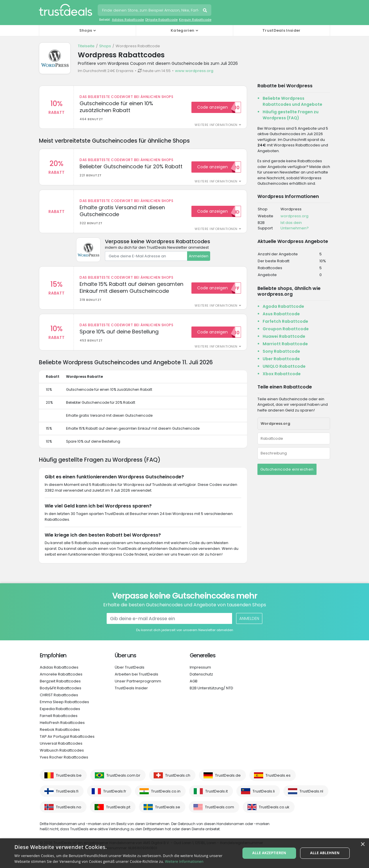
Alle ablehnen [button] (325, 853)
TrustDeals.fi (67, 791)
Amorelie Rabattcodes (61, 674)
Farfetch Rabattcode (285, 321)
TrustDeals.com (220, 807)
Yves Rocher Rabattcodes (64, 757)
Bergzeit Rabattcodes (60, 681)
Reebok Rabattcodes (60, 730)
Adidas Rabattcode (128, 20)
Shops (105, 46)
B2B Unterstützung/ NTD (211, 688)
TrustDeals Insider (281, 30)
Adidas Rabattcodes (59, 667)
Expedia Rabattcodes (60, 709)
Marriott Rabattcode (285, 344)
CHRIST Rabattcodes (59, 695)
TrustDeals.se (168, 807)
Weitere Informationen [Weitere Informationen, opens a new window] (184, 862)
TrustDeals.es (278, 775)
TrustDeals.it (216, 791)
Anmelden (199, 256)
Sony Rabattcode (281, 351)
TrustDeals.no (69, 807)
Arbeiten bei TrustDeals (137, 674)
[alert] (184, 853)
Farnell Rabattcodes (59, 716)
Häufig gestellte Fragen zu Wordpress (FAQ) (291, 115)
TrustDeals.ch (178, 775)
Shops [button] (86, 30)
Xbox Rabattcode (282, 374)
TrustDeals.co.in (166, 791)
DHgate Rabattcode (161, 20)
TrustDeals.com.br (123, 775)
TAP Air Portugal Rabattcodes (67, 736)
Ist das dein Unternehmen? (295, 226)
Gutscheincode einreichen (287, 469)
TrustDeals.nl (311, 791)
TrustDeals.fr (115, 791)
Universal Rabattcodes (61, 743)
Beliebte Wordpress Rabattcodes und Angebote (292, 101)
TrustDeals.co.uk (274, 807)
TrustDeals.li (264, 791)
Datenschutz (201, 674)
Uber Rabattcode (281, 359)
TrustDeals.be (69, 775)
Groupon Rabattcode (286, 329)
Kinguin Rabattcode (195, 20)
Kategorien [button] (182, 30)
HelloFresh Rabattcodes (62, 723)
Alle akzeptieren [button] (269, 853)
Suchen (206, 11)
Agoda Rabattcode (283, 306)
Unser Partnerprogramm (138, 681)
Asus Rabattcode (281, 314)
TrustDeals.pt (118, 807)
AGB (194, 681)
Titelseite (86, 46)
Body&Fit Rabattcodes (61, 688)
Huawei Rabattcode (284, 336)
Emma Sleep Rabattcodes (64, 702)
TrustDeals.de (228, 775)
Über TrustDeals (130, 667)
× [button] (363, 845)
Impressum (200, 667)
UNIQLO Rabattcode (284, 366)
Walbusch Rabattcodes (62, 750)
